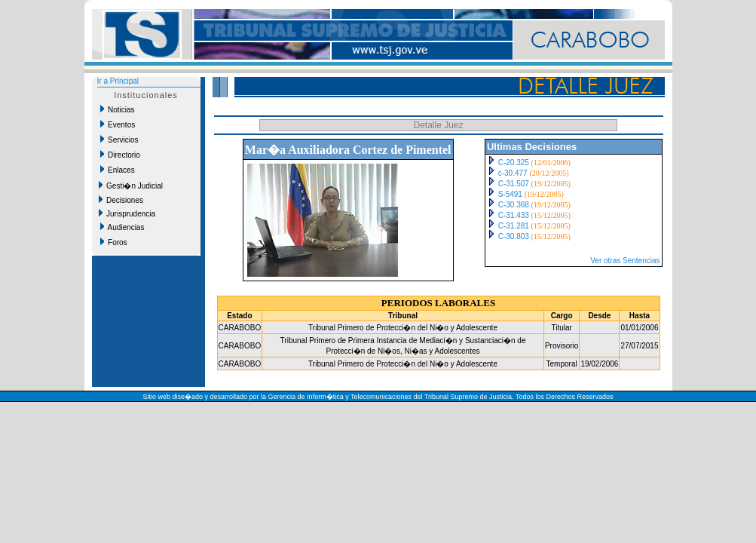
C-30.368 (514, 205)
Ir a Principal (118, 81)
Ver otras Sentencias (625, 261)
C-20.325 (514, 163)
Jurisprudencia (127, 213)
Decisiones (121, 200)
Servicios (119, 140)
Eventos (118, 124)
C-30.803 (514, 236)
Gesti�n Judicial (131, 186)
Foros (114, 242)
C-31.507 (514, 184)
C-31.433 (514, 215)
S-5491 (510, 194)
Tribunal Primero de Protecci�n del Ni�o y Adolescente (403, 328)
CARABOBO (240, 328)
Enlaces (118, 170)
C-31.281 (514, 226)
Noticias (118, 109)
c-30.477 (513, 173)
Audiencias (122, 227)
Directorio (120, 155)
